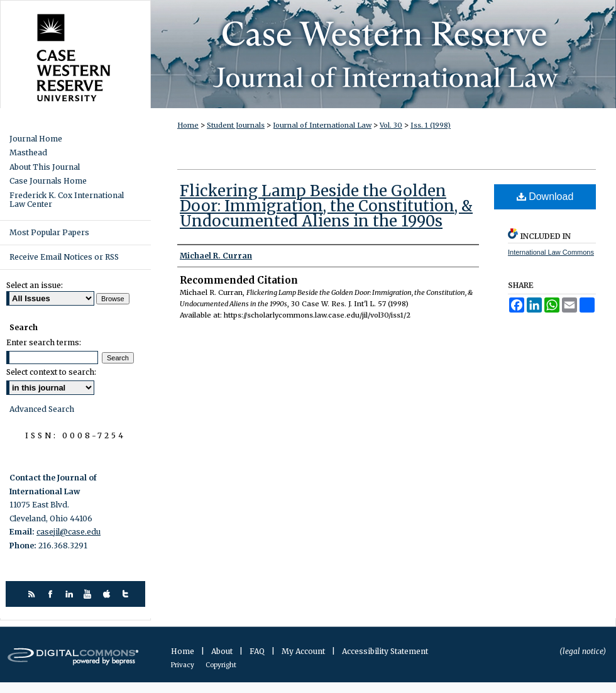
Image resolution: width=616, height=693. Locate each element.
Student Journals (236, 125)
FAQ (258, 651)
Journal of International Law (322, 125)
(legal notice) (583, 651)
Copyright (221, 665)
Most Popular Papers (49, 232)
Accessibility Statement (385, 651)
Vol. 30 (391, 125)
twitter (127, 594)
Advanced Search (42, 409)
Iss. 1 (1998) (431, 125)
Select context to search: (51, 372)
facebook (52, 594)
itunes (108, 594)
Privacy (183, 665)
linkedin (71, 594)
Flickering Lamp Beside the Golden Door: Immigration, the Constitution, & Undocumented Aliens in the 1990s (326, 206)
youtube (90, 594)
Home (188, 125)
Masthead (28, 153)
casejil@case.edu (69, 532)
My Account (304, 651)
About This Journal (45, 167)
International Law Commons (551, 252)
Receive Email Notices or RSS (64, 257)
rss (33, 594)
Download (545, 197)
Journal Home (36, 139)
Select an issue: (35, 285)
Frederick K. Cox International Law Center (67, 200)
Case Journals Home (48, 181)
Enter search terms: (44, 342)
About (223, 651)
